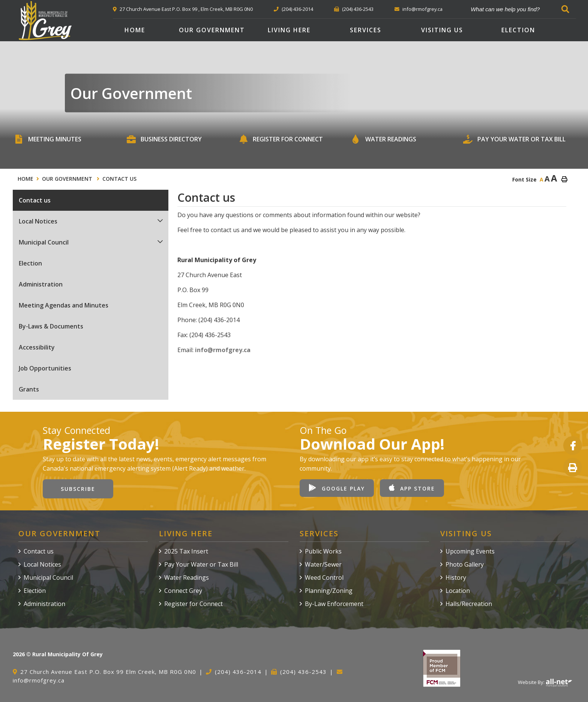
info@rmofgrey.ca (223, 350)
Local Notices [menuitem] (38, 221)
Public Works (323, 551)
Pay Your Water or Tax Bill (201, 564)
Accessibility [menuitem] (37, 347)
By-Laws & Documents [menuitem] (51, 326)
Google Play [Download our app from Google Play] (337, 488)
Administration (44, 604)
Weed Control (324, 577)
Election (35, 591)
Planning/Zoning (329, 591)
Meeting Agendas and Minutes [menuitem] (64, 305)
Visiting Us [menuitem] (442, 30)
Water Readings (187, 577)
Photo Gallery (465, 564)
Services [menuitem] (366, 30)
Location (458, 591)
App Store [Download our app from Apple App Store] (412, 488)
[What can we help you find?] (520, 9)
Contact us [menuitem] (35, 200)
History (456, 577)
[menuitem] (135, 30)
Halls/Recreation (469, 604)
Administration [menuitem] (41, 284)
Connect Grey (183, 591)
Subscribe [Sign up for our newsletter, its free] (78, 489)
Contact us (119, 179)
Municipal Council (48, 577)
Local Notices (42, 564)
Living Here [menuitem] (289, 30)
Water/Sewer (323, 564)
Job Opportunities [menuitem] (45, 368)
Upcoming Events (470, 551)
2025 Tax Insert (186, 551)
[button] (160, 221)
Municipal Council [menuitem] (44, 242)
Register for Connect (193, 604)
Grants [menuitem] (29, 389)
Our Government (68, 179)
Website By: (545, 682)
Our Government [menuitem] (212, 30)
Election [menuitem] (518, 30)
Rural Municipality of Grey (45, 21)
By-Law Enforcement (334, 604)
